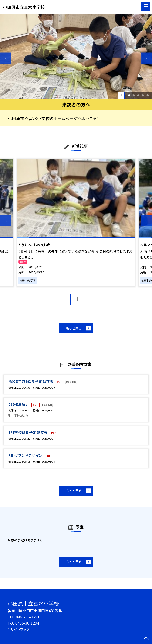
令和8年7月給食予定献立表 (31, 381)
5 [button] (147, 95)
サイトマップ (20, 629)
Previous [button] (6, 58)
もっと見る (74, 328)
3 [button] (138, 95)
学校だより (21, 415)
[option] (76, 56)
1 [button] (129, 95)
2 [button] (134, 95)
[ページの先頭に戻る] (146, 638)
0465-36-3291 (28, 617)
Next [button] (146, 58)
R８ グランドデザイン (26, 455)
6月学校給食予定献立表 (29, 432)
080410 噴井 (19, 404)
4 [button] (143, 95)
